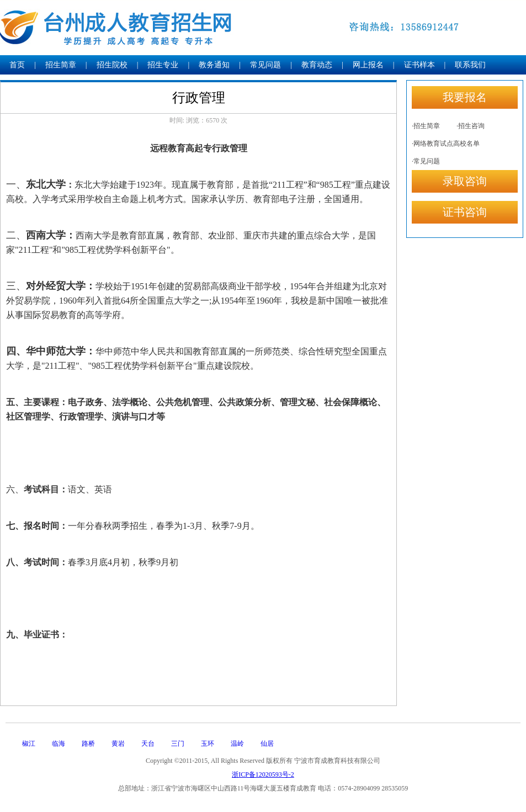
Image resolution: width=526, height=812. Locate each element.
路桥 (88, 744)
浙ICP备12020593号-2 (263, 774)
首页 (17, 65)
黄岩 (118, 744)
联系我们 (470, 65)
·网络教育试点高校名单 (446, 144)
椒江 (29, 744)
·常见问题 (426, 161)
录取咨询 (465, 181)
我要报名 (465, 97)
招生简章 (61, 65)
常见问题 (265, 65)
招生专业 (163, 65)
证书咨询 (465, 212)
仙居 (267, 744)
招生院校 (112, 65)
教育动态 (317, 65)
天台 (148, 744)
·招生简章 (426, 126)
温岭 (237, 744)
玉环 (208, 744)
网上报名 (368, 65)
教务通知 (214, 65)
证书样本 (419, 65)
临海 (59, 744)
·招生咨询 (471, 126)
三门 (178, 744)
